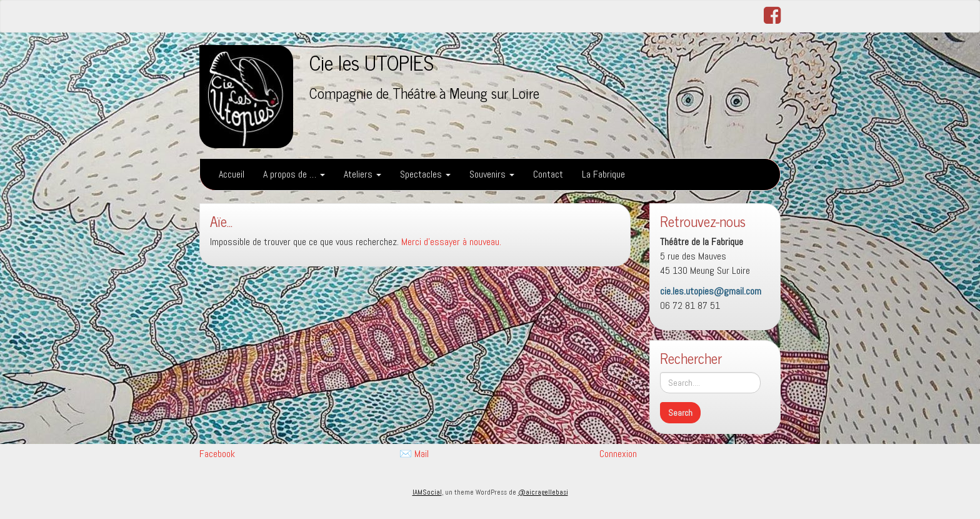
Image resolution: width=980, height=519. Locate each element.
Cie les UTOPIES (372, 62)
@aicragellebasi (543, 492)
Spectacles (425, 174)
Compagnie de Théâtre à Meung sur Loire (424, 93)
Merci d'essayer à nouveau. (451, 242)
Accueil (232, 174)
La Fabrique (603, 174)
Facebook (217, 454)
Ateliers (362, 174)
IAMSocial (427, 492)
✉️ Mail (414, 454)
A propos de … (294, 174)
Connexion (618, 454)
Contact (548, 174)
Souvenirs (492, 174)
